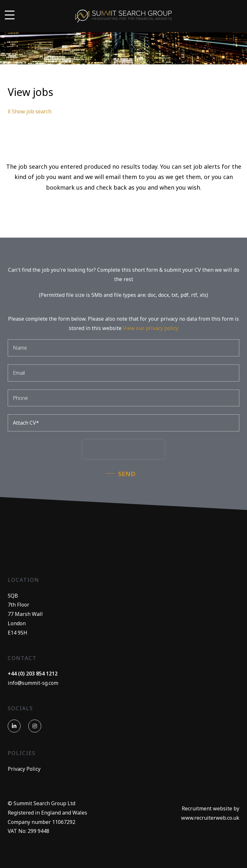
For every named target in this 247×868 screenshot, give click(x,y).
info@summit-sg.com (33, 683)
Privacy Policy (24, 769)
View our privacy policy (151, 328)
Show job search (30, 111)
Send (127, 474)
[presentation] (123, 449)
